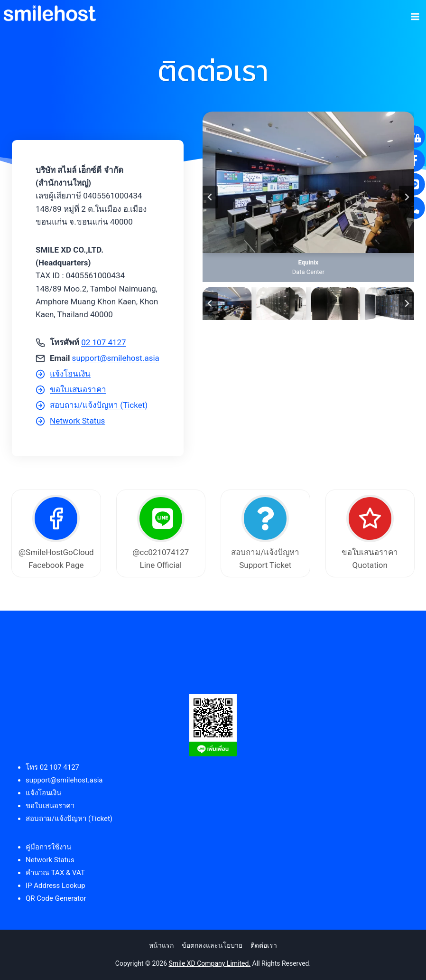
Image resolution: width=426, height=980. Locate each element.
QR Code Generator (56, 898)
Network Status (50, 860)
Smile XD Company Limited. (210, 963)
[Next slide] (407, 197)
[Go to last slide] (210, 197)
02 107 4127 (103, 342)
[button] (227, 303)
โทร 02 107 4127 (52, 767)
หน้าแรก (161, 945)
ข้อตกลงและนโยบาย (212, 945)
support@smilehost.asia (116, 358)
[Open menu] (415, 13)
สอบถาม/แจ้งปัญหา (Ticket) (69, 819)
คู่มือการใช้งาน (48, 847)
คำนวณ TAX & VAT (55, 873)
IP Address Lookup (56, 886)
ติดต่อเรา (264, 945)
